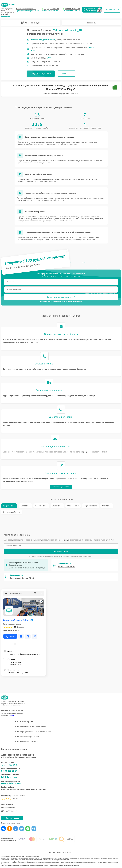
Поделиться (3, 829)
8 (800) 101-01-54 (9, 771)
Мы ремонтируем (31, 23)
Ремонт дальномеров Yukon (27, 742)
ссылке (11, 715)
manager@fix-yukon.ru (11, 783)
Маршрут (10, 636)
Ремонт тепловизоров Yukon (27, 737)
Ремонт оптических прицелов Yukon (30, 727)
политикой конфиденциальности (71, 301)
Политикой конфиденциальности (82, 556)
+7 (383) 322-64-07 (51, 9)
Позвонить (91, 23)
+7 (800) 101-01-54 (73, 9)
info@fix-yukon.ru (9, 777)
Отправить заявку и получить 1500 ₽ (61, 297)
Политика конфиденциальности (61, 852)
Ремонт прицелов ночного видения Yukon (33, 732)
